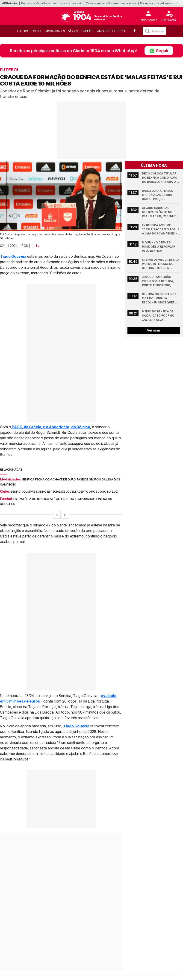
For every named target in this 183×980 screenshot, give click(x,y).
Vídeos (73, 31)
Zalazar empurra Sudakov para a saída (111, 3)
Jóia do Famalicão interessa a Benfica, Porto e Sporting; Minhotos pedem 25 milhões (158, 281)
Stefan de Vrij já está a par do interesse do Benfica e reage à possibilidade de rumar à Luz (161, 264)
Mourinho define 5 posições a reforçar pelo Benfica (159, 247)
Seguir (159, 51)
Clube (37, 31)
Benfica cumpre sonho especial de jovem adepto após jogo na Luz (64, 491)
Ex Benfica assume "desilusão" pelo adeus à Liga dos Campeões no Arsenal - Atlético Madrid (161, 230)
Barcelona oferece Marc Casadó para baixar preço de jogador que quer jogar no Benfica (158, 195)
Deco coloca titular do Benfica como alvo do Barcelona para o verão (160, 178)
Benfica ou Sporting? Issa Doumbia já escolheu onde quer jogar (159, 299)
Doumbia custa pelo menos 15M (160, 3)
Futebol (23, 31)
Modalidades (55, 31)
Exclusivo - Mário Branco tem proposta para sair (51, 3)
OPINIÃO (87, 31)
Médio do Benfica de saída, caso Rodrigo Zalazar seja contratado (159, 316)
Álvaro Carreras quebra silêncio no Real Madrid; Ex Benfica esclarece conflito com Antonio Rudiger (161, 212)
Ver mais (154, 330)
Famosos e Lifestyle (111, 31)
